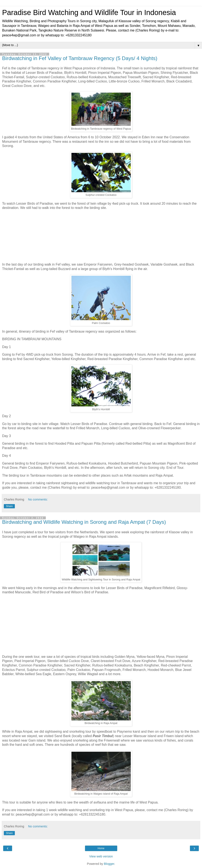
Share (9, 506)
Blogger (109, 864)
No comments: (38, 499)
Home (101, 848)
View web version (101, 856)
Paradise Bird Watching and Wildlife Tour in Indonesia (89, 12)
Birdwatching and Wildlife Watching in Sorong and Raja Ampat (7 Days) (84, 522)
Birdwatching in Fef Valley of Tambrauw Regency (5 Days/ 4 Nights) (80, 58)
